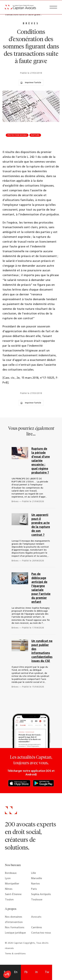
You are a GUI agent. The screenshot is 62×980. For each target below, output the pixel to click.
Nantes (35, 884)
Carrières (37, 928)
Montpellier (12, 884)
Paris (34, 889)
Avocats (36, 917)
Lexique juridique (15, 933)
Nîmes (9, 889)
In (36, 972)
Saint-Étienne (13, 894)
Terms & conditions (15, 954)
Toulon (9, 900)
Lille (33, 873)
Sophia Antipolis (41, 894)
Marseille (37, 878)
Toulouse (37, 900)
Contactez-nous (41, 933)
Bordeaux (11, 873)
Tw (47, 972)
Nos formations (15, 928)
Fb (26, 972)
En (16, 972)
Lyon (8, 878)
